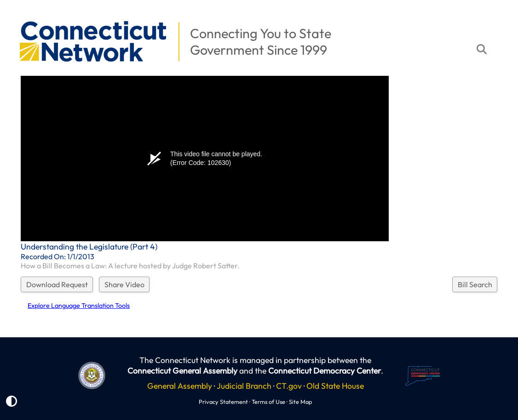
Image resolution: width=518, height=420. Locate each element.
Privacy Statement (223, 402)
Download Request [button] (57, 284)
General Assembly (180, 386)
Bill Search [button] (475, 284)
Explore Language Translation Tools (79, 306)
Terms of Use (268, 402)
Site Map (300, 402)
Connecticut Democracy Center (325, 371)
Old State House (335, 386)
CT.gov (289, 386)
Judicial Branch (244, 386)
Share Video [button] (124, 284)
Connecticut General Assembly (182, 371)
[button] (14, 17)
